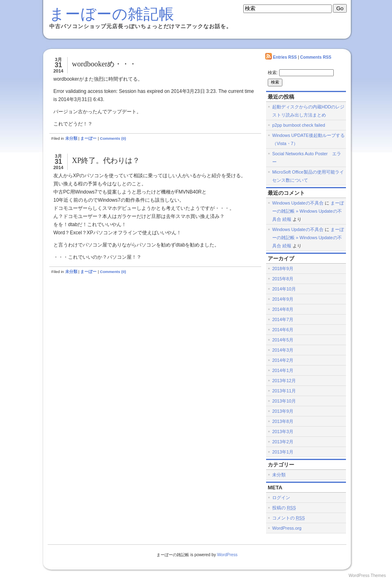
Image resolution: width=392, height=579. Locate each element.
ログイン (281, 498)
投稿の (284, 508)
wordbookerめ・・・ (104, 64)
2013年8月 (283, 421)
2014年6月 (283, 330)
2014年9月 (283, 299)
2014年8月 (283, 309)
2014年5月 (283, 340)
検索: (273, 73)
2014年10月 (284, 289)
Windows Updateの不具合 (298, 203)
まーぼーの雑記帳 (112, 14)
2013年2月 (283, 442)
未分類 (71, 138)
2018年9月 (283, 269)
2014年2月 (283, 360)
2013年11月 (284, 391)
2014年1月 (283, 370)
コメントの (288, 518)
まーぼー (88, 138)
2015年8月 (283, 279)
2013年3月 (283, 431)
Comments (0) (113, 138)
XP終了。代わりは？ (106, 161)
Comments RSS (316, 57)
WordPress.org (287, 528)
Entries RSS (285, 57)
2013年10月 (284, 401)
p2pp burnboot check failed (299, 125)
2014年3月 (283, 350)
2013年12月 (284, 381)
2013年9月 (283, 411)
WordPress (227, 555)
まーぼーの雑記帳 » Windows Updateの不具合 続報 (308, 211)
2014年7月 (283, 319)
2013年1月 (283, 452)
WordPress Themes (367, 576)
